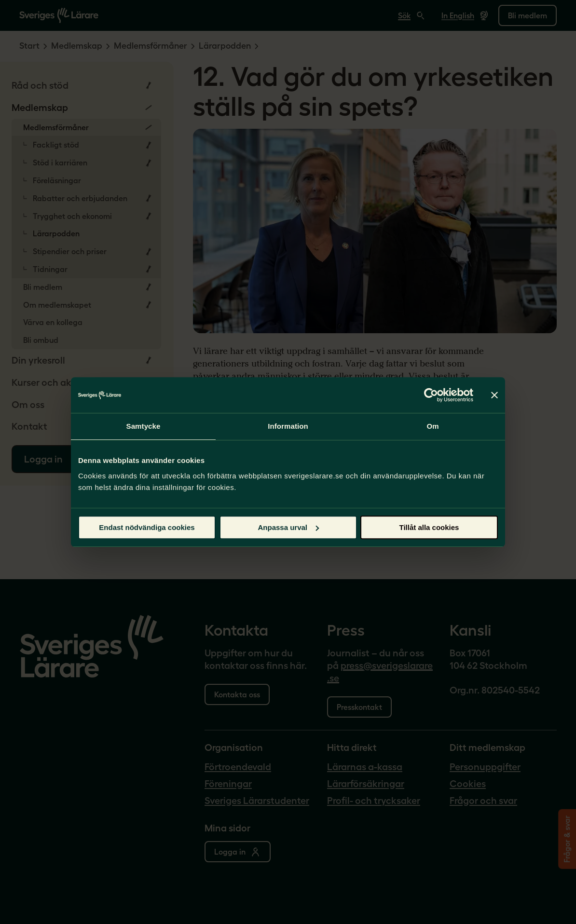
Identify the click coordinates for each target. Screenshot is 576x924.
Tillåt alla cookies (429, 527)
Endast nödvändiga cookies (147, 527)
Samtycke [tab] (144, 426)
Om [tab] (432, 426)
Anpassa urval (288, 527)
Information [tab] (288, 426)
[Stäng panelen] (494, 395)
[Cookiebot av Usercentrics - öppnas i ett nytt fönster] (431, 395)
